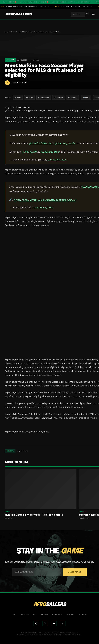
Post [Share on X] (18, 97)
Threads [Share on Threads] (59, 97)
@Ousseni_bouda (65, 143)
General (14, 32)
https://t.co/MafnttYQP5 (28, 200)
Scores (71, 615)
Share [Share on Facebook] (30, 97)
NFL (35, 615)
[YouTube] (54, 624)
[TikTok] (63, 624)
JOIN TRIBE (75, 572)
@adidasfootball (51, 152)
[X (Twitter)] (45, 624)
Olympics (57, 615)
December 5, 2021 (42, 208)
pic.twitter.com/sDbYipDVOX (60, 200)
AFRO (49, 605)
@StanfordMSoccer (40, 143)
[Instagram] (36, 624)
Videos (83, 615)
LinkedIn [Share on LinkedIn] (73, 97)
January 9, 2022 (57, 160)
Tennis (45, 615)
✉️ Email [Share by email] (86, 97)
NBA (15, 615)
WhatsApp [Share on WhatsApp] (44, 97)
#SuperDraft (29, 152)
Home (6, 32)
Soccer (25, 615)
